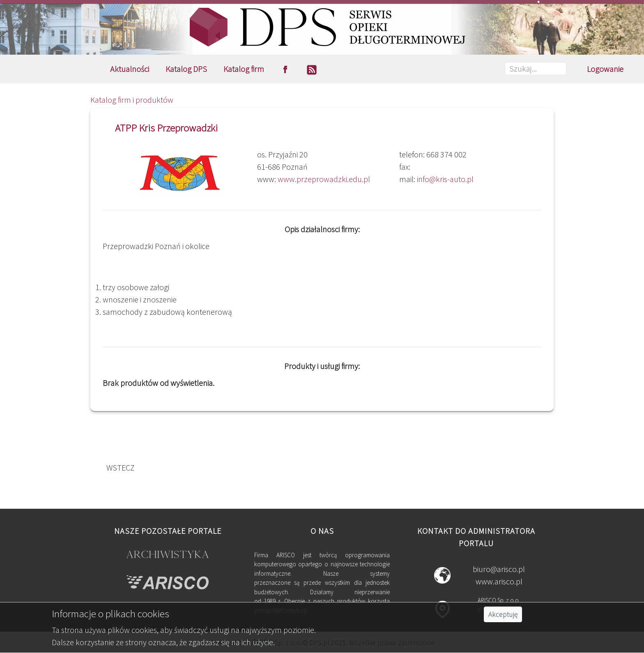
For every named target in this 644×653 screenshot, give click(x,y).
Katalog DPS (186, 69)
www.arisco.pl (499, 581)
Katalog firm (244, 69)
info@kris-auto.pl (445, 179)
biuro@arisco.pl (499, 569)
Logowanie (605, 69)
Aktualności (130, 69)
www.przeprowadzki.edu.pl (324, 179)
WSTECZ (119, 467)
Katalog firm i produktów (132, 100)
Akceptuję (503, 614)
